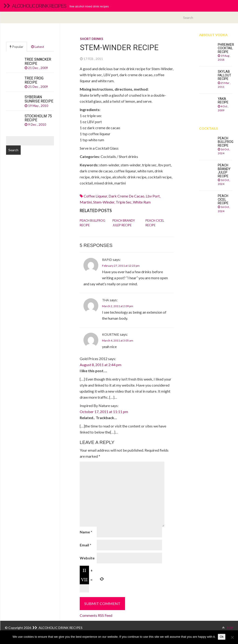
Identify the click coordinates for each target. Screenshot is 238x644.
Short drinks (92, 39)
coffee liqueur (95, 196)
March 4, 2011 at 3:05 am (118, 340)
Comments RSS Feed (96, 615)
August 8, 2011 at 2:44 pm (101, 365)
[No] (232, 637)
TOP (228, 628)
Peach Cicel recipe (155, 223)
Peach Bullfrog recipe (93, 223)
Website (87, 558)
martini (86, 202)
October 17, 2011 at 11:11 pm (104, 412)
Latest (38, 47)
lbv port (153, 196)
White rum (142, 202)
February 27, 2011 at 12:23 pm (121, 266)
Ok (222, 637)
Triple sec (124, 202)
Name (86, 532)
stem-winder (104, 202)
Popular (17, 47)
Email (86, 545)
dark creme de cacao (126, 196)
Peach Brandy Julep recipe (124, 223)
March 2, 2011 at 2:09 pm (118, 306)
